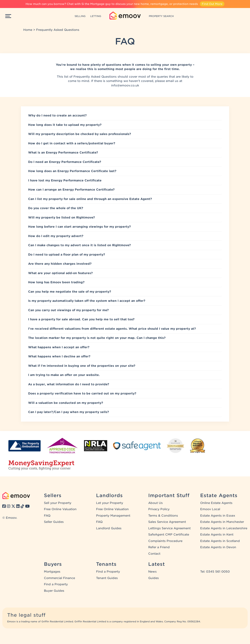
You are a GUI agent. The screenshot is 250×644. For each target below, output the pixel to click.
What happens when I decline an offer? (59, 356)
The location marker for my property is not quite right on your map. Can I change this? (97, 338)
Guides (154, 578)
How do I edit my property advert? (56, 236)
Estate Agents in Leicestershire (224, 528)
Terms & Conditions (163, 516)
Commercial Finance (59, 578)
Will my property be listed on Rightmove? (62, 218)
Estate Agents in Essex (218, 516)
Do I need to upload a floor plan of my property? (67, 255)
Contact (154, 554)
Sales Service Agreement (167, 522)
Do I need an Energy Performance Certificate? (65, 162)
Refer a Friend (159, 547)
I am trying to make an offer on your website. (64, 375)
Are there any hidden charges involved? (60, 264)
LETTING (96, 16)
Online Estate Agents (216, 503)
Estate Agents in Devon (218, 547)
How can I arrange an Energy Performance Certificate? (71, 190)
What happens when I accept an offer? (59, 347)
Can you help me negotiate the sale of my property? (70, 292)
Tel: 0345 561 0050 (215, 572)
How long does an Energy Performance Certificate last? (72, 171)
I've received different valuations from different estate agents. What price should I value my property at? (112, 329)
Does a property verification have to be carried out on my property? (82, 394)
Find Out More (212, 4)
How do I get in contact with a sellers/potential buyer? (72, 143)
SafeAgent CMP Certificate (169, 535)
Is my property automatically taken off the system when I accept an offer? (87, 301)
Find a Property (56, 584)
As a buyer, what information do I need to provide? (69, 384)
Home (28, 30)
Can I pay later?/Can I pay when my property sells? (69, 412)
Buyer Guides (54, 591)
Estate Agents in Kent (217, 535)
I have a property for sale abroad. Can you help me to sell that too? (81, 319)
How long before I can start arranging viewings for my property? (79, 227)
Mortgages (52, 572)
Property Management (113, 516)
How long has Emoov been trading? (56, 282)
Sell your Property (58, 503)
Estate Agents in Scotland (220, 541)
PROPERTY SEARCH (161, 16)
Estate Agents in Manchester (222, 522)
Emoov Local (210, 509)
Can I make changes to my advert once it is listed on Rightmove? (79, 245)
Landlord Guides (109, 528)
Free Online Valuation (60, 509)
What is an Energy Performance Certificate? (63, 153)
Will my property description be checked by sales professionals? (80, 134)
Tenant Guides (107, 578)
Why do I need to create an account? (57, 115)
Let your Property (110, 503)
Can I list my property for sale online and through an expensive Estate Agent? (90, 199)
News (152, 572)
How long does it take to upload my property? (65, 125)
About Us (155, 503)
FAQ (47, 516)
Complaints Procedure (165, 541)
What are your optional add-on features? (60, 273)
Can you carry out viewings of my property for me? (68, 310)
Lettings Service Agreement (169, 528)
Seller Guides (54, 522)
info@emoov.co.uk (125, 85)
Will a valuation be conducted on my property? (66, 403)
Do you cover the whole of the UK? (56, 208)
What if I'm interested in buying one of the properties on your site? (82, 366)
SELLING (80, 16)
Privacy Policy (159, 509)
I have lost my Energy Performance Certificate (65, 180)
